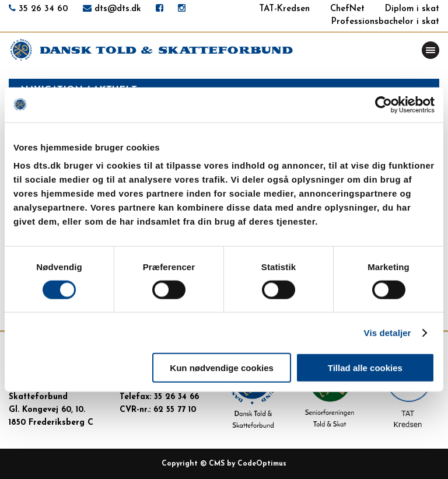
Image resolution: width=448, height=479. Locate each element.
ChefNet (347, 9)
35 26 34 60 (43, 9)
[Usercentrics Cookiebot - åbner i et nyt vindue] (384, 104)
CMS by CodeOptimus (248, 464)
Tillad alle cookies (365, 368)
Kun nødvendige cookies (222, 368)
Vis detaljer (388, 332)
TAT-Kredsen (284, 9)
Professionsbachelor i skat (385, 22)
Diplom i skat (412, 9)
